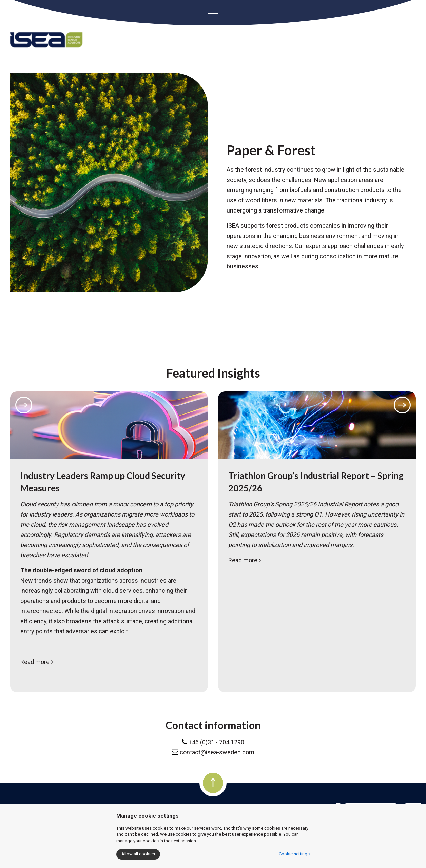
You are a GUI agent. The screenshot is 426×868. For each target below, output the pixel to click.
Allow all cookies (138, 854)
